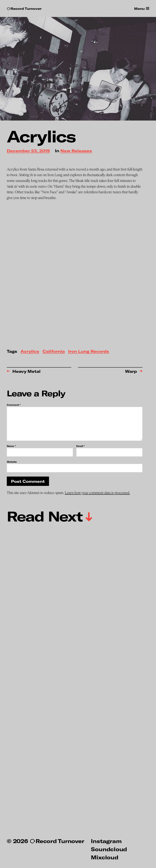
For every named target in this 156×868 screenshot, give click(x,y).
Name (11, 446)
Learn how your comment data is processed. (97, 493)
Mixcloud (105, 857)
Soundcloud (109, 849)
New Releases (76, 151)
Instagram (106, 841)
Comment (14, 405)
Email (80, 446)
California (54, 352)
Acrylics (30, 352)
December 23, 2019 (28, 151)
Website (12, 462)
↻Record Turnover (24, 9)
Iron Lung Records (89, 352)
